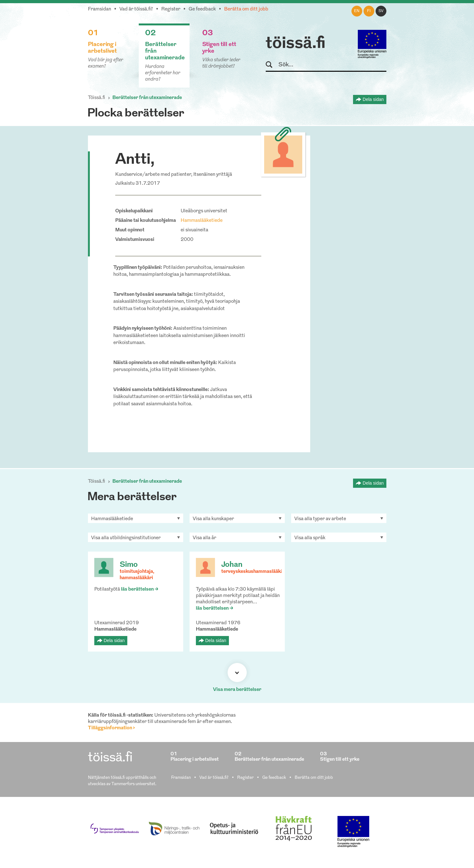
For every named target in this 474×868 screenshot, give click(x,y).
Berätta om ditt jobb (246, 9)
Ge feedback (202, 9)
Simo (129, 565)
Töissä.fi (97, 98)
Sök (272, 65)
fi (369, 11)
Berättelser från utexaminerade (147, 98)
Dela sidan (373, 99)
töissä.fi (296, 44)
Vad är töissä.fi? (136, 9)
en (357, 11)
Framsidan (100, 9)
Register (171, 9)
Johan (232, 565)
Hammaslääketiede (202, 221)
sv (381, 11)
